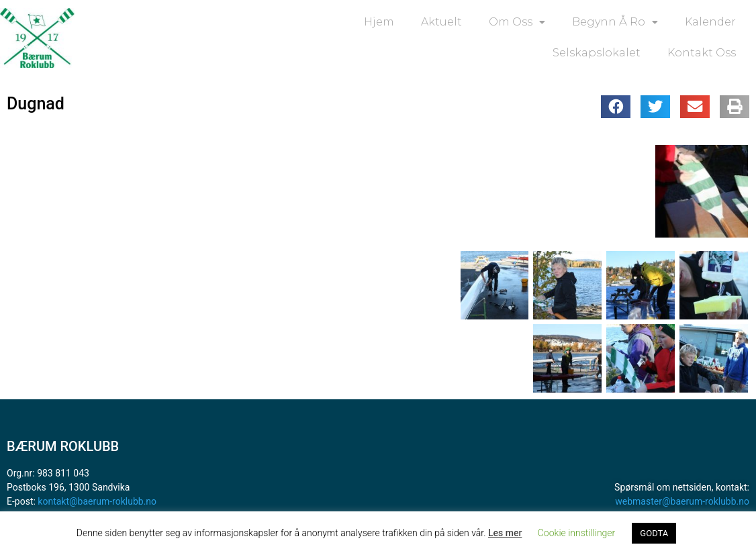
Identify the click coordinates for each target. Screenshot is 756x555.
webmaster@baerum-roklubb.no (682, 501)
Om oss (517, 22)
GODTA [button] (654, 533)
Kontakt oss (702, 53)
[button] (616, 107)
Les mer (505, 533)
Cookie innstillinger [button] (577, 533)
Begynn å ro (615, 22)
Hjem (379, 22)
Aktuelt (441, 22)
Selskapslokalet (597, 53)
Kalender (710, 22)
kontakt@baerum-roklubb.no (97, 501)
